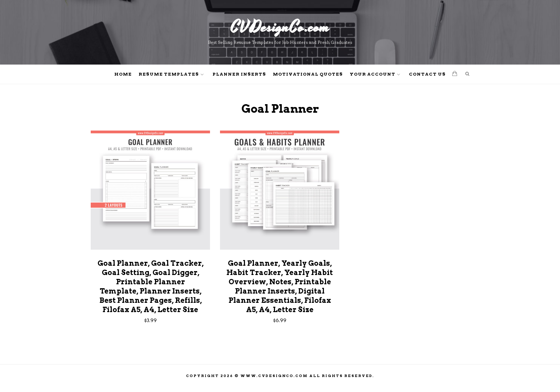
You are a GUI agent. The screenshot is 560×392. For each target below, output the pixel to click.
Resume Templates (169, 74)
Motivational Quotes (308, 74)
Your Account (372, 74)
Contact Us (427, 74)
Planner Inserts (239, 74)
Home (123, 74)
